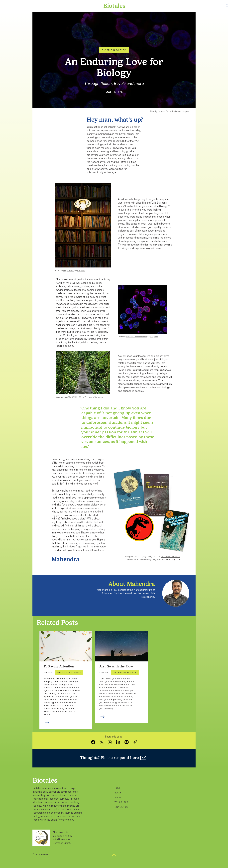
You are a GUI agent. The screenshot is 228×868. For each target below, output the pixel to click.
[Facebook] (93, 742)
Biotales (45, 780)
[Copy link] (135, 742)
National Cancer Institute (168, 111)
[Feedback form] (146, 758)
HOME (118, 788)
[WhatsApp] (110, 742)
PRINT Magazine (173, 559)
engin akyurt (69, 270)
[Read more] (47, 723)
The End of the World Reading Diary (141, 559)
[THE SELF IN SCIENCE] (114, 50)
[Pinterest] (127, 742)
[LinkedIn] (118, 742)
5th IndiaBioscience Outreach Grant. (62, 839)
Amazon (161, 559)
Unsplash (186, 111)
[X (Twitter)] (102, 742)
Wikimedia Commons (170, 557)
